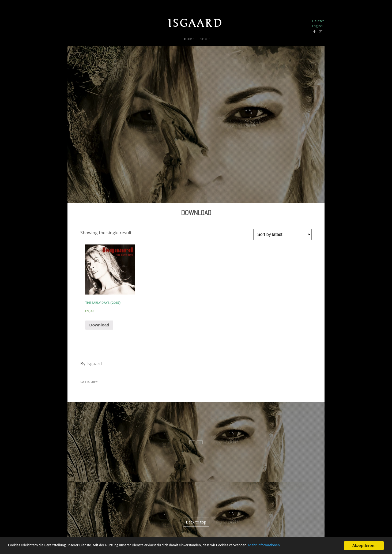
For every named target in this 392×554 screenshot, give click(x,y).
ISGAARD (195, 23)
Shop (206, 38)
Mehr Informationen (314, 550)
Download (196, 212)
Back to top (196, 522)
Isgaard (94, 364)
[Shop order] (282, 233)
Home (188, 38)
